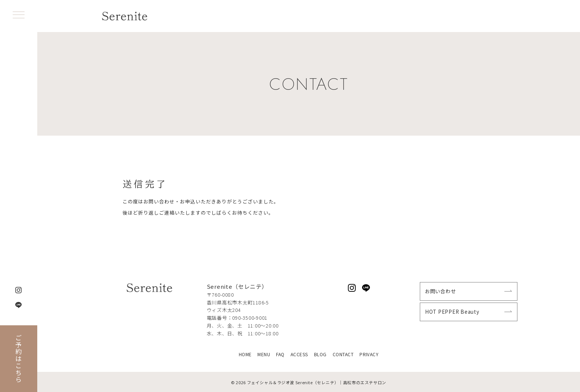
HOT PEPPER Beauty (452, 312)
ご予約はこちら (19, 359)
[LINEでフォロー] (366, 288)
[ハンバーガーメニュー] (19, 15)
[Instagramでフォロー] (352, 288)
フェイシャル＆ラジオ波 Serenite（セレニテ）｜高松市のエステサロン (317, 382)
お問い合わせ (440, 291)
